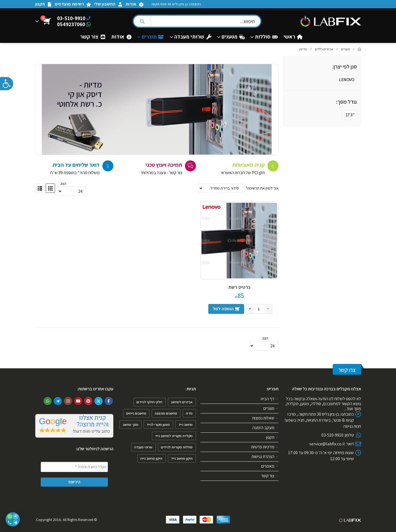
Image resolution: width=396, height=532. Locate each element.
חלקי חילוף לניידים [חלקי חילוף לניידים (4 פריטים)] (149, 402)
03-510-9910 (71, 18)
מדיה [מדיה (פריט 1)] (189, 413)
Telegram (58, 401)
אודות (135, 4)
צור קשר (93, 37)
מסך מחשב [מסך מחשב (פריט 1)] (131, 425)
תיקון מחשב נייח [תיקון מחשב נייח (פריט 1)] (151, 458)
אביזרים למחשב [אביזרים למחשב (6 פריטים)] (182, 402)
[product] (239, 240)
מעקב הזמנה (263, 428)
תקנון (44, 4)
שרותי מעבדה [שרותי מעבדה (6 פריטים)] (143, 447)
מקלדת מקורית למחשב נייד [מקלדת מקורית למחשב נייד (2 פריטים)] (174, 436)
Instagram (68, 401)
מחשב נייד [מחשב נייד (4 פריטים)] (185, 425)
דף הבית (267, 399)
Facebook (109, 401)
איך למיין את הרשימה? (262, 188)
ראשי (293, 37)
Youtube (78, 401)
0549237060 (71, 24)
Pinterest (88, 401)
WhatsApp (48, 401)
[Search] (142, 21)
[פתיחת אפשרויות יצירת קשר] (13, 519)
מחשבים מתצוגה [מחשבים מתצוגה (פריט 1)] (166, 413)
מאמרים (268, 466)
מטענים (233, 37)
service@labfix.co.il (327, 444)
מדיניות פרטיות (263, 447)
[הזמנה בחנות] (221, 188)
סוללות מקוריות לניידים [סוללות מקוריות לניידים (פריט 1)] (177, 447)
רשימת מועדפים (73, 4)
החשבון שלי (108, 4)
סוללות (266, 37)
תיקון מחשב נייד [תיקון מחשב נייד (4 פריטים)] (182, 458)
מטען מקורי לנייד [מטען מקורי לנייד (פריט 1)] (158, 425)
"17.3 (350, 115)
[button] (7, 84)
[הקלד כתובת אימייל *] (74, 467)
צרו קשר (347, 370)
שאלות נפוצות (263, 418)
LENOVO (347, 80)
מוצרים (153, 37)
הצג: (63, 183)
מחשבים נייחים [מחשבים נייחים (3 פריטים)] (136, 413)
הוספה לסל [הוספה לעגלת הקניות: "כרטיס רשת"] (223, 309)
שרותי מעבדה (193, 37)
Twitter (99, 401)
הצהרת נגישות (263, 456)
